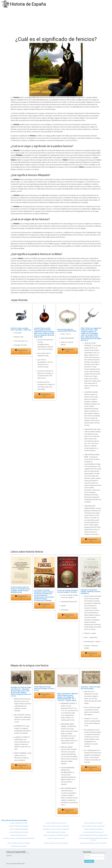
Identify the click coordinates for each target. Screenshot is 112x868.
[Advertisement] (56, 21)
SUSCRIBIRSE (89, 861)
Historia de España (28, 4)
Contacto (9, 856)
